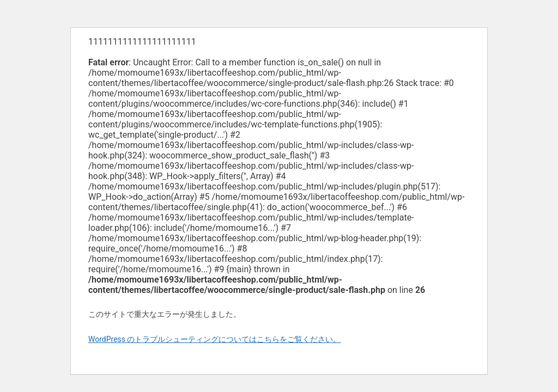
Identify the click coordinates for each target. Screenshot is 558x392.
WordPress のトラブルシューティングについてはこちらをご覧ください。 (215, 339)
